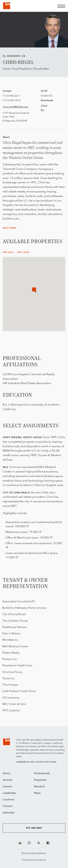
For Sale (8, 252)
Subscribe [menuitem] (9, 813)
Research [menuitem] (39, 787)
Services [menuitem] (8, 780)
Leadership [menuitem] (9, 793)
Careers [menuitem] (7, 787)
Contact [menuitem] (8, 806)
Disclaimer (41, 860)
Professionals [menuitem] (42, 774)
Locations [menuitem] (9, 800)
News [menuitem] (37, 793)
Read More (10, 228)
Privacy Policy (29, 860)
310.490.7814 (13, 100)
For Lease (23, 252)
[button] (34, 290)
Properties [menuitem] (40, 780)
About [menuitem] (7, 774)
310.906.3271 (12, 96)
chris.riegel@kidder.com (16, 107)
